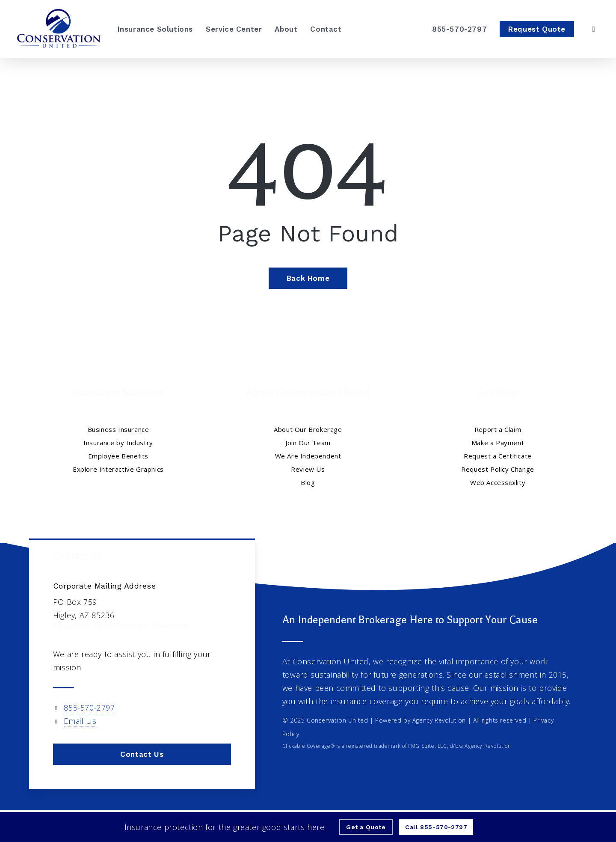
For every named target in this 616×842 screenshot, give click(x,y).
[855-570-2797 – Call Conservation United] (459, 29)
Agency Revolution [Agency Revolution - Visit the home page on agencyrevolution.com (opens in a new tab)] (439, 720)
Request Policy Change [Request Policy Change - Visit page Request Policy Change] (498, 469)
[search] (594, 29)
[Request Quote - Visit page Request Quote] (537, 29)
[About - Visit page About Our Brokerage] (286, 29)
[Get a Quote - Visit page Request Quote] (366, 827)
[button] (142, 754)
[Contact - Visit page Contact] (326, 29)
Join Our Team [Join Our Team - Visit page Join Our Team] (308, 443)
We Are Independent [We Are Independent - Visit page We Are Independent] (308, 456)
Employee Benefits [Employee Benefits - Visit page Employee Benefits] (118, 456)
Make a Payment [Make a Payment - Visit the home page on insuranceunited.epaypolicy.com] (498, 443)
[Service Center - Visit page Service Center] (234, 29)
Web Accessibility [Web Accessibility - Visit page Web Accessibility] (498, 482)
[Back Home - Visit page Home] (308, 278)
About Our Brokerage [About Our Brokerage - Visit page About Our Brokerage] (308, 429)
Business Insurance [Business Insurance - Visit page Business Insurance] (118, 429)
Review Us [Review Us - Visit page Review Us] (308, 469)
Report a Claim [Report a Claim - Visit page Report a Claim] (498, 429)
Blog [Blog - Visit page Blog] (308, 482)
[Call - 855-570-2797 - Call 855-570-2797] (436, 827)
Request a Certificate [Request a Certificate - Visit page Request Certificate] (498, 456)
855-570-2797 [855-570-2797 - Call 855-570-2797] (89, 708)
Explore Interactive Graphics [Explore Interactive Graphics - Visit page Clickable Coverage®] (118, 469)
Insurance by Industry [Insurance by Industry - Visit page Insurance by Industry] (118, 443)
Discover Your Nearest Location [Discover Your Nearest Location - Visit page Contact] (121, 628)
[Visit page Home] (59, 29)
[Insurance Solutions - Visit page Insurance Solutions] (155, 29)
